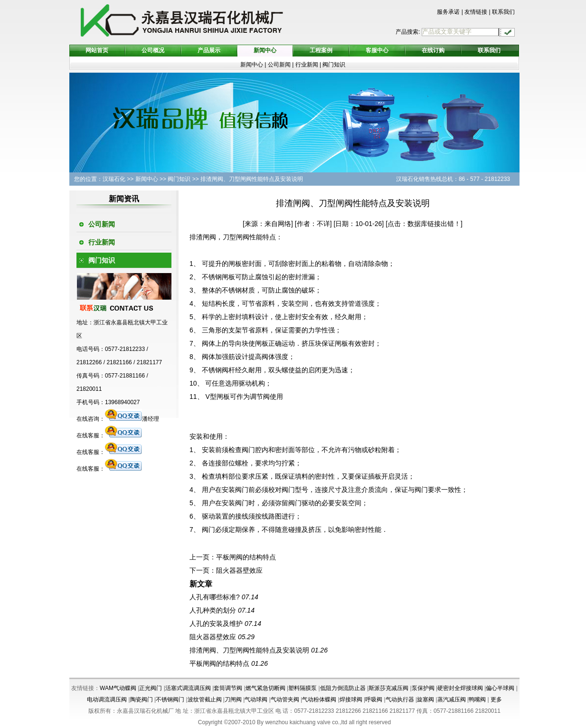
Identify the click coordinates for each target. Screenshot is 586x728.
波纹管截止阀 (205, 700)
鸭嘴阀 (477, 700)
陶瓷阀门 (142, 700)
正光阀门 (151, 688)
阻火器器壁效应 (239, 570)
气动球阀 (256, 700)
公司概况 (153, 50)
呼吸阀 (374, 700)
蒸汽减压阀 (452, 700)
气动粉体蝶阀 (319, 700)
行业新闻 (307, 65)
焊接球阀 (351, 700)
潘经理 (132, 419)
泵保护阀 (423, 688)
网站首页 (97, 50)
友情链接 (476, 12)
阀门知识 (334, 65)
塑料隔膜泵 (302, 688)
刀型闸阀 (236, 237)
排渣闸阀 (203, 237)
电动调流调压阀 (107, 700)
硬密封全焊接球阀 (460, 688)
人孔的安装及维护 (216, 624)
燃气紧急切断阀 (265, 688)
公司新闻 (279, 65)
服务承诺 (448, 12)
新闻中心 (265, 50)
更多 (496, 700)
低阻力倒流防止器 (343, 688)
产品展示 (209, 50)
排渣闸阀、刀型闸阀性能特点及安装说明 (249, 650)
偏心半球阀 (500, 688)
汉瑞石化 (114, 179)
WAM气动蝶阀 (118, 688)
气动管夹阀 (285, 700)
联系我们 (503, 12)
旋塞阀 (425, 700)
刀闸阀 (233, 700)
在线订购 (433, 50)
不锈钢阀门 (170, 700)
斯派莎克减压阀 (388, 688)
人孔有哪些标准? (215, 597)
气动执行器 (400, 700)
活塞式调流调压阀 (188, 688)
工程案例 (321, 50)
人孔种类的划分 (213, 610)
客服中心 (377, 50)
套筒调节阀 (228, 688)
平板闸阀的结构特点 (246, 557)
